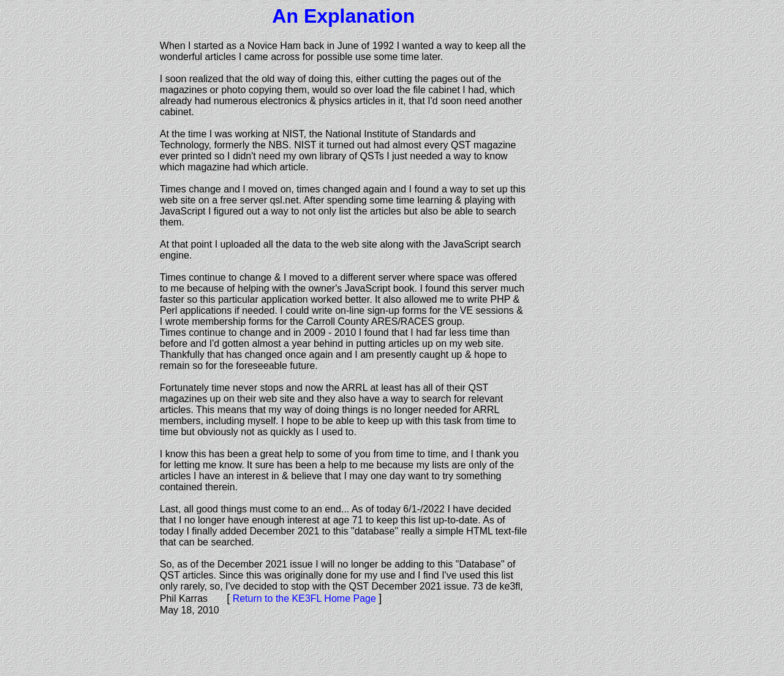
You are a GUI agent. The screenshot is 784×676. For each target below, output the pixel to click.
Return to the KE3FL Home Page (304, 598)
